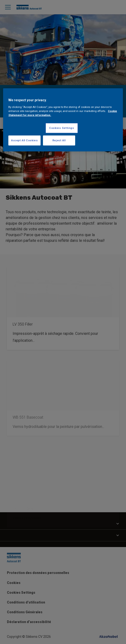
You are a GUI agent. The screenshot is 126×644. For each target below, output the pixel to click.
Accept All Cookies (24, 140)
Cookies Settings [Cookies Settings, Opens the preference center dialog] (62, 128)
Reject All (59, 140)
